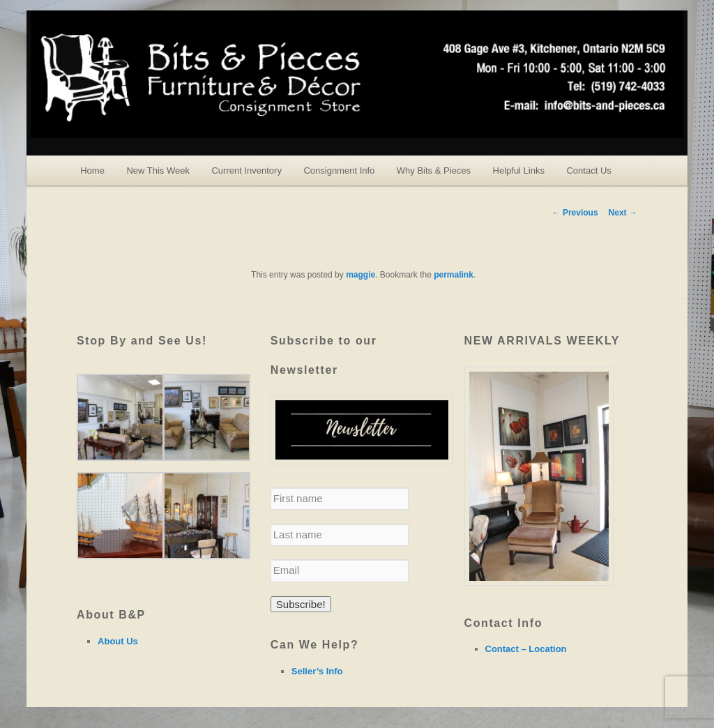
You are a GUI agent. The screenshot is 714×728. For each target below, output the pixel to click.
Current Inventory (246, 170)
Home (92, 170)
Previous (575, 213)
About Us (118, 641)
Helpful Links (519, 170)
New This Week (158, 170)
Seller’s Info (317, 671)
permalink (454, 275)
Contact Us (588, 170)
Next (623, 213)
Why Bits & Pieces (434, 170)
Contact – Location (526, 649)
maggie (360, 275)
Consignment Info (339, 170)
